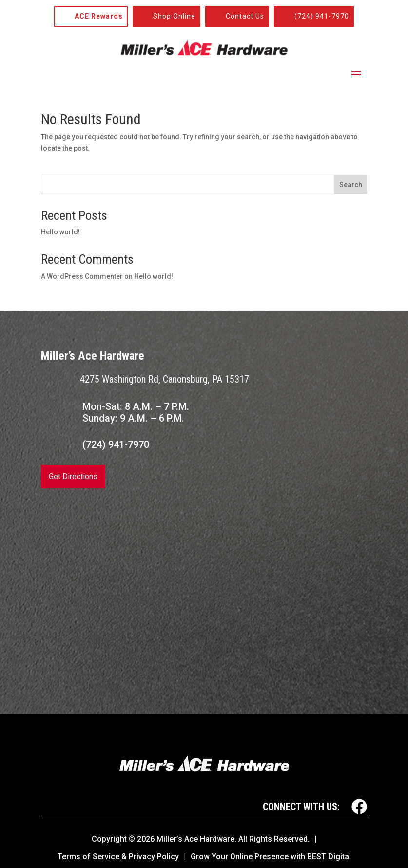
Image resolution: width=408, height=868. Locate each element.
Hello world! (60, 232)
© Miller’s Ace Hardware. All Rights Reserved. (219, 839)
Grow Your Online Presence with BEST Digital (271, 857)
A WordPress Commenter (82, 276)
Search (351, 185)
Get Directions (73, 476)
